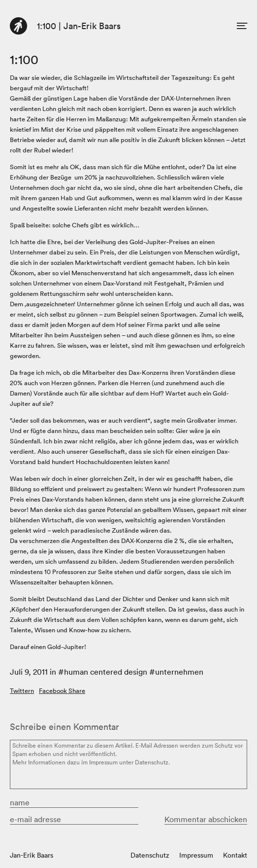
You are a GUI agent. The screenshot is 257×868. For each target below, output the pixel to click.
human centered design (106, 672)
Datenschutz (150, 855)
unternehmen (179, 672)
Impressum (196, 855)
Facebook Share (62, 691)
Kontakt (235, 855)
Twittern (22, 691)
